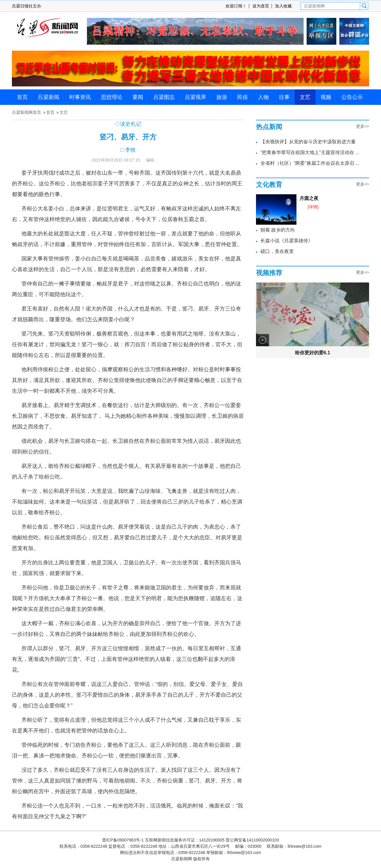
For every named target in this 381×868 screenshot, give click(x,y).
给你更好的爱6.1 (313, 353)
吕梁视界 (196, 97)
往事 (284, 97)
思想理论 (112, 97)
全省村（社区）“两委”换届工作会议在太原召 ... (310, 163)
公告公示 (352, 97)
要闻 (138, 97)
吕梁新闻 (49, 97)
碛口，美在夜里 (277, 251)
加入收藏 (283, 6)
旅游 (222, 97)
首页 (22, 97)
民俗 (243, 97)
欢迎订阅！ (236, 6)
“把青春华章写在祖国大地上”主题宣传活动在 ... (310, 152)
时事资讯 (80, 97)
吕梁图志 (164, 97)
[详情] (313, 207)
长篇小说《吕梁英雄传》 (287, 241)
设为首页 (261, 6)
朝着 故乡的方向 (278, 230)
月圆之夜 (309, 198)
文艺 (305, 97)
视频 (326, 97)
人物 (263, 97)
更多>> (363, 126)
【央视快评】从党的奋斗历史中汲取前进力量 (308, 142)
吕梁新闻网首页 (26, 112)
